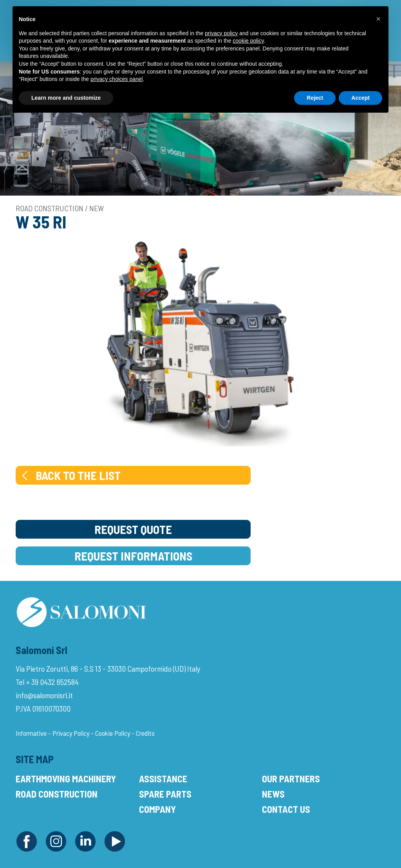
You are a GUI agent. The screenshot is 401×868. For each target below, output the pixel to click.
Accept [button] (360, 98)
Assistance (163, 779)
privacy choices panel (117, 79)
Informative (31, 733)
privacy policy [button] (221, 33)
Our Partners (291, 779)
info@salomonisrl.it (44, 695)
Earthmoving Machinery (66, 779)
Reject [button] (315, 98)
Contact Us (286, 809)
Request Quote (133, 529)
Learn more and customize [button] (66, 98)
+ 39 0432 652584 (52, 682)
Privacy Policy (71, 733)
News (273, 794)
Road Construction (57, 794)
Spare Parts (165, 794)
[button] (378, 19)
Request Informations (133, 556)
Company (157, 809)
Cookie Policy (113, 733)
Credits (145, 733)
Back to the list (70, 475)
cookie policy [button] (248, 41)
